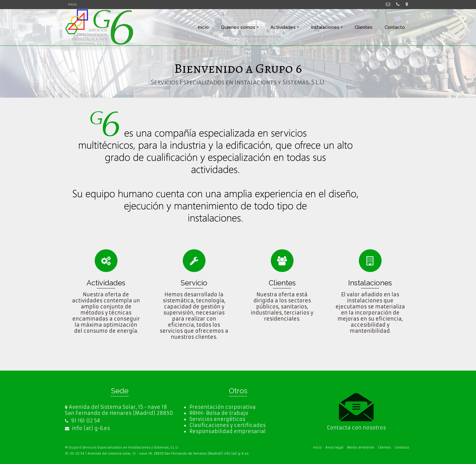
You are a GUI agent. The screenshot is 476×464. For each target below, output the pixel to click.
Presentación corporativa (223, 407)
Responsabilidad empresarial (228, 431)
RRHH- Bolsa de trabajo (219, 413)
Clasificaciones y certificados (228, 425)
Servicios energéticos (217, 419)
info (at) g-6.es (87, 428)
